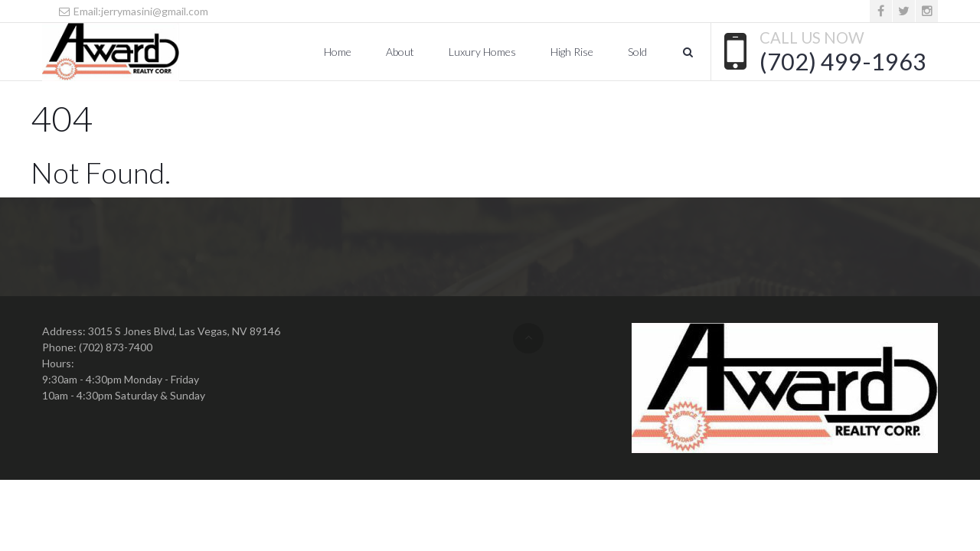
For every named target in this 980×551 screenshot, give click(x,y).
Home (338, 52)
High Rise (572, 52)
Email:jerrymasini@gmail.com (133, 11)
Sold (637, 52)
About (400, 52)
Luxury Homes (482, 52)
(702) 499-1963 (843, 61)
